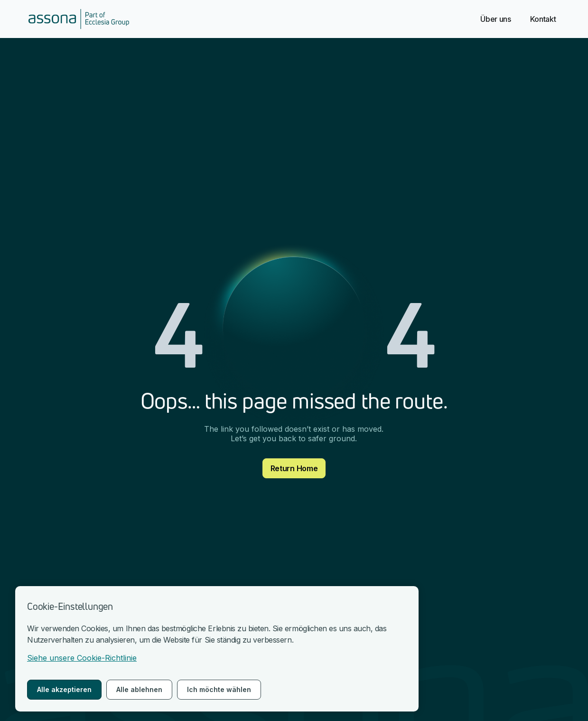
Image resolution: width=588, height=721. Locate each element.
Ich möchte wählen (219, 689)
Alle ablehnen (139, 689)
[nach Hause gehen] (79, 19)
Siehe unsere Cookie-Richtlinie (82, 658)
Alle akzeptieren (64, 689)
